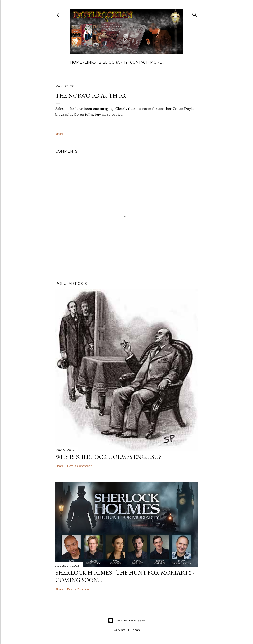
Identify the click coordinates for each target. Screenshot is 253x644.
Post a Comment (80, 466)
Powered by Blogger (126, 621)
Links (90, 62)
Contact (139, 62)
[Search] (195, 14)
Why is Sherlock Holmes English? (108, 457)
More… (157, 62)
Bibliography (113, 62)
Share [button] (59, 133)
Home (76, 62)
